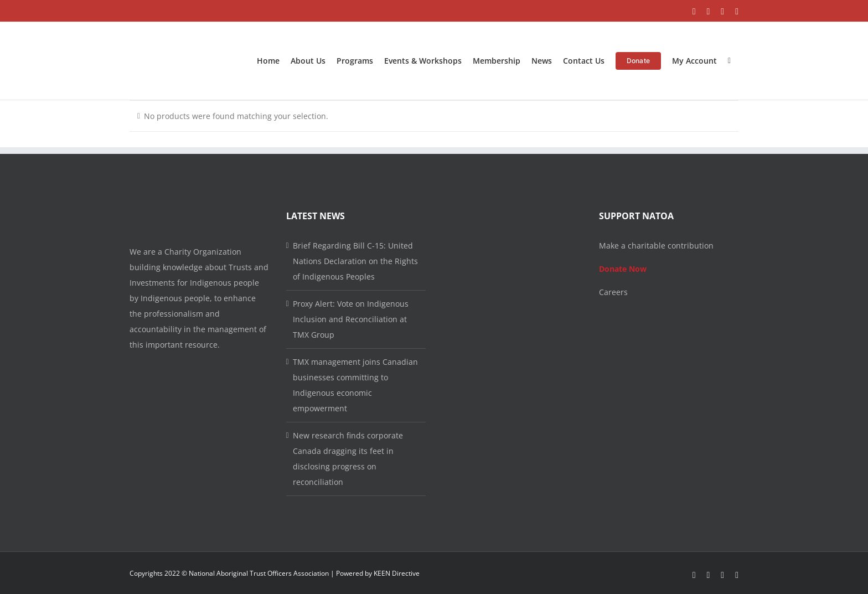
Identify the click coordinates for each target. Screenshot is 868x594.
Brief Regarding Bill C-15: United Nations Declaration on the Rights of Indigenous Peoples (355, 261)
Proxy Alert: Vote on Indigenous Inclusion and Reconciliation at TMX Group (351, 319)
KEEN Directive (397, 573)
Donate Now (623, 269)
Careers (613, 292)
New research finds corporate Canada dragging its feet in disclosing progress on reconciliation (348, 459)
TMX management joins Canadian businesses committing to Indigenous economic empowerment (355, 385)
